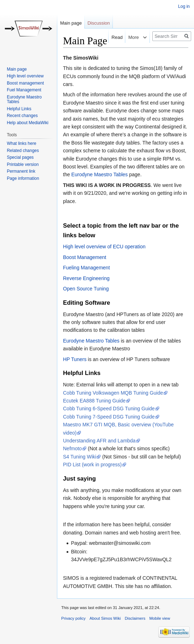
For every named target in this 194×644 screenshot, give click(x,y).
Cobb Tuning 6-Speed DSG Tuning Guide (109, 409)
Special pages (20, 157)
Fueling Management (86, 268)
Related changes (23, 151)
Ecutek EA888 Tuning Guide (94, 401)
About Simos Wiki (105, 618)
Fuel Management (24, 90)
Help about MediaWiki (28, 123)
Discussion (99, 23)
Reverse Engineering (86, 278)
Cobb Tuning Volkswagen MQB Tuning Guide (113, 393)
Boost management (25, 83)
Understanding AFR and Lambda (99, 441)
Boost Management (85, 257)
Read (113, 37)
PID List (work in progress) (92, 465)
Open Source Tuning (86, 289)
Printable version (23, 164)
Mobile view (159, 618)
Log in (184, 6)
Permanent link (21, 171)
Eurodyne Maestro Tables (99, 174)
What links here (22, 143)
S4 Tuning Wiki (80, 457)
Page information (23, 178)
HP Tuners (75, 359)
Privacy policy (73, 618)
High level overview (25, 76)
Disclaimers (135, 618)
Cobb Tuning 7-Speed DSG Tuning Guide (109, 417)
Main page (71, 23)
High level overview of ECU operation (104, 247)
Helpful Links (19, 109)
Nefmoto (72, 448)
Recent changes (22, 116)
